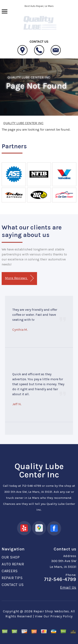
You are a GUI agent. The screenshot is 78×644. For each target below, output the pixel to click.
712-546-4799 (32, 486)
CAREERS (10, 571)
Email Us (68, 587)
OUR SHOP (11, 557)
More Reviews (19, 278)
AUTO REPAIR (13, 564)
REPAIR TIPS (12, 578)
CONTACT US (13, 585)
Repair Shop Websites (51, 611)
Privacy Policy (61, 616)
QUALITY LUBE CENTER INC (29, 77)
